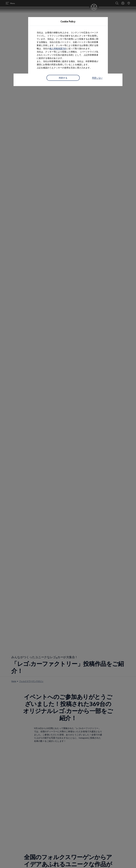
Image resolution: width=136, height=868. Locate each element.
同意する (63, 78)
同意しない (97, 78)
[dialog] (68, 434)
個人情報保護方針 (58, 48)
